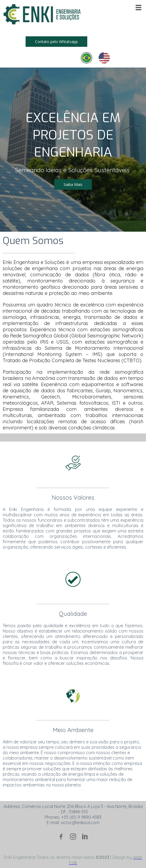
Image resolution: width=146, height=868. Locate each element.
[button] (56, 42)
